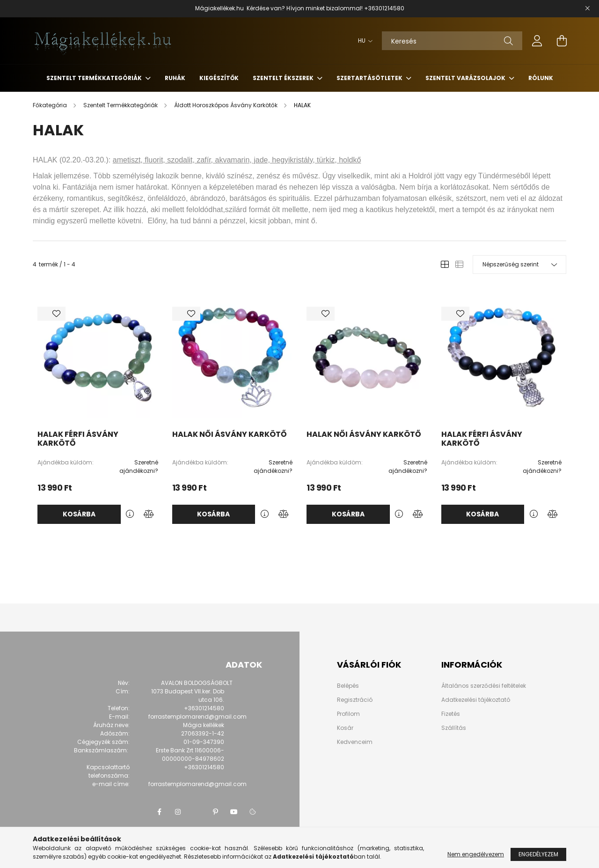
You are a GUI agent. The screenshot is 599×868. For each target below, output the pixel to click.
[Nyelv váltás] (363, 41)
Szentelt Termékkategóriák (95, 78)
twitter (197, 812)
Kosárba (79, 514)
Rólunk (541, 78)
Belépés (348, 686)
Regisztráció (355, 700)
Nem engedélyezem (476, 854)
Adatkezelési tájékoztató (476, 700)
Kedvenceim (355, 742)
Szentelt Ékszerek (284, 78)
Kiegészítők (219, 78)
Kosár (345, 728)
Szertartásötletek (370, 78)
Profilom (348, 714)
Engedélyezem (538, 854)
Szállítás (454, 728)
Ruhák (175, 78)
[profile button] (537, 41)
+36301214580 (384, 8)
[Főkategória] (51, 105)
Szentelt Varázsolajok (466, 78)
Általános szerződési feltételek (484, 686)
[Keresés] (452, 41)
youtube (234, 812)
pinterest (215, 812)
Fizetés (451, 714)
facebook (159, 812)
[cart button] (562, 41)
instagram (178, 812)
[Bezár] (587, 8)
